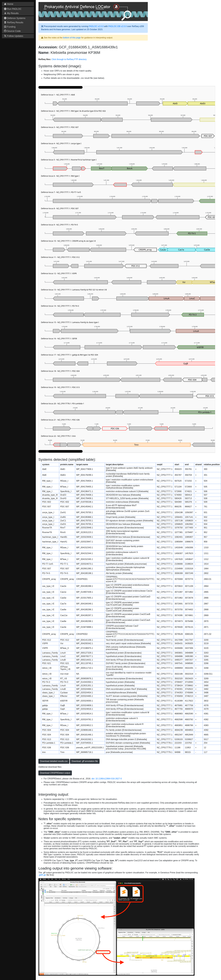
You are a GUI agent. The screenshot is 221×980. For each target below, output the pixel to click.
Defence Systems (15, 18)
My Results (11, 13)
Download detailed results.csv (54, 761)
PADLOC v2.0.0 (96, 26)
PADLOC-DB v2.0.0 (117, 26)
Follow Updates (14, 36)
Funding (10, 27)
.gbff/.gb (42, 875)
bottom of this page (72, 38)
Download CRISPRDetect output (55, 773)
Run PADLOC (13, 9)
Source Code (12, 31)
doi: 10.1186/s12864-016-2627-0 (107, 779)
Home (9, 4)
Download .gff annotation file (85, 761)
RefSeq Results (14, 22)
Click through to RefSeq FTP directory (69, 59)
